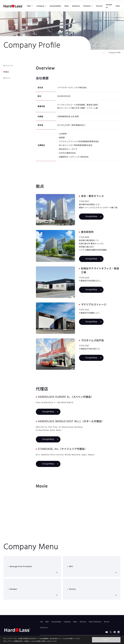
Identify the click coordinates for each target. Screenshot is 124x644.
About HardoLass (95, 622)
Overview (9, 66)
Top (41, 622)
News (67, 6)
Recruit (99, 6)
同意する (106, 640)
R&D (47, 622)
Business (76, 6)
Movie (8, 78)
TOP (104, 53)
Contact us (109, 6)
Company (67, 622)
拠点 (7, 72)
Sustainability (56, 6)
